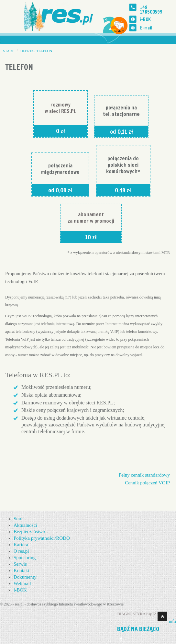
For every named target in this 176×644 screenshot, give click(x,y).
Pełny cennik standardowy (144, 475)
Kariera (21, 545)
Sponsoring (25, 558)
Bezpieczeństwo (29, 532)
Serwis (20, 564)
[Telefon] (133, 7)
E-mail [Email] (146, 28)
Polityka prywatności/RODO (42, 538)
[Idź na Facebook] (121, 639)
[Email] (133, 28)
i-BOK (145, 19)
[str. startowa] (61, 16)
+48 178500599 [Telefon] (151, 10)
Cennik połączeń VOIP (147, 483)
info (172, 621)
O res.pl (21, 551)
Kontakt (21, 571)
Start (18, 519)
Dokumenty (25, 577)
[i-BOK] (133, 19)
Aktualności (25, 525)
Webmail (22, 583)
